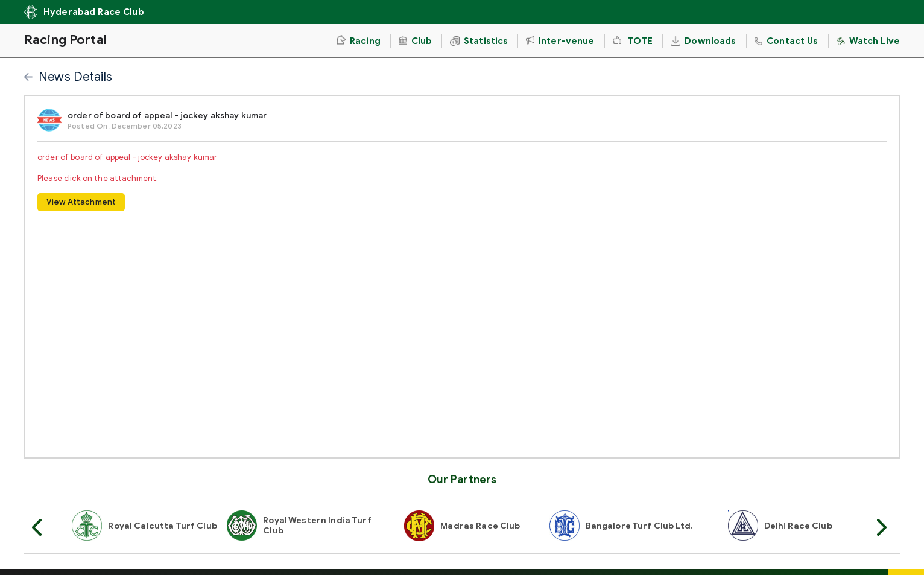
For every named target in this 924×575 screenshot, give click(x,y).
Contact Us (786, 41)
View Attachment (81, 202)
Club (415, 41)
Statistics (479, 41)
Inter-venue (560, 41)
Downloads (703, 41)
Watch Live (868, 41)
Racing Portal (65, 40)
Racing (358, 41)
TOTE (633, 41)
